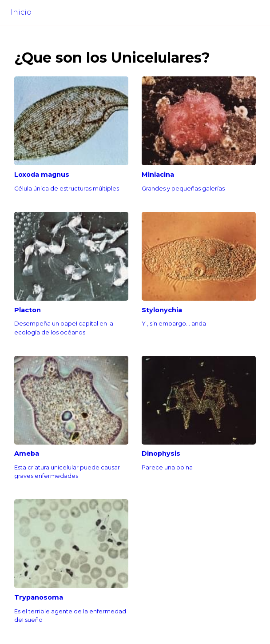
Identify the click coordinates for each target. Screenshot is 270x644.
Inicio (21, 12)
